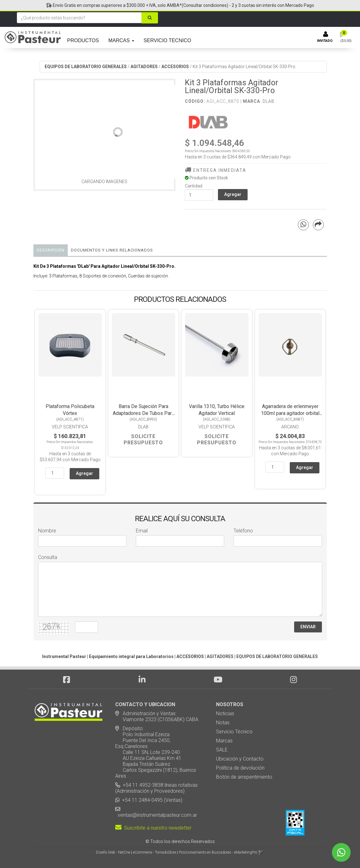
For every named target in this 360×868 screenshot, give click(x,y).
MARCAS (121, 40)
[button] (261, 852)
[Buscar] (150, 18)
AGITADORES (144, 67)
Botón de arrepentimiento (244, 777)
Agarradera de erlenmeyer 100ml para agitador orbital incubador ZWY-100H (290, 413)
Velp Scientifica (70, 427)
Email (142, 531)
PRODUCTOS (83, 40)
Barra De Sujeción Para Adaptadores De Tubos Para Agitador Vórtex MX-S (143, 413)
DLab (269, 101)
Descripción (51, 250)
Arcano (290, 427)
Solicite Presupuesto (143, 439)
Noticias (225, 713)
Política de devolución (240, 768)
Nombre (47, 531)
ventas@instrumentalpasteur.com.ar (156, 815)
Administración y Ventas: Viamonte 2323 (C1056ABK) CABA (157, 716)
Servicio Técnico (234, 732)
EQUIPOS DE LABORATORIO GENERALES (86, 67)
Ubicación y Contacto (240, 759)
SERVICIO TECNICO (167, 40)
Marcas (224, 741)
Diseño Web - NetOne (113, 852)
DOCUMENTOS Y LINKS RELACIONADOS (112, 250)
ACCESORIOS (175, 67)
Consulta (48, 557)
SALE (222, 750)
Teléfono (243, 531)
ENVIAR (308, 627)
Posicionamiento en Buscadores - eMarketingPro (218, 852)
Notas (223, 723)
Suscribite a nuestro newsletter (153, 828)
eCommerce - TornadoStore (155, 852)
